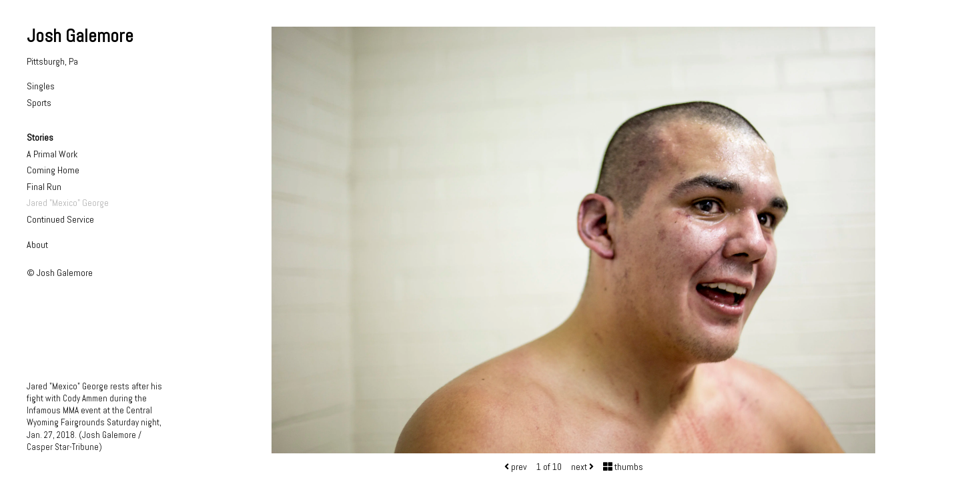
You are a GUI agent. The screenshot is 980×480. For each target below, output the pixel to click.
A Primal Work (52, 154)
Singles (41, 86)
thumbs (623, 467)
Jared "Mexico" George (68, 203)
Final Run (44, 187)
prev (516, 467)
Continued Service (60, 219)
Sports (39, 103)
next (582, 467)
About (37, 245)
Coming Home (53, 170)
